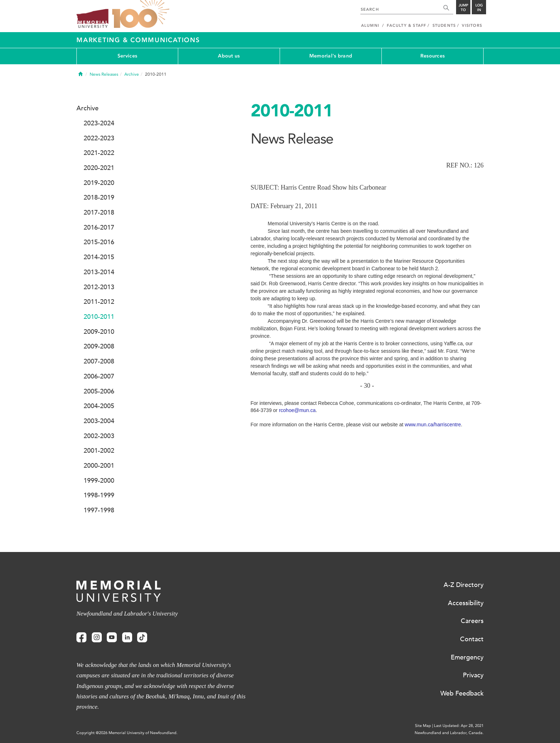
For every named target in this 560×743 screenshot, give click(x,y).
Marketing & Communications (138, 40)
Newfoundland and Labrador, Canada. (449, 733)
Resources (433, 56)
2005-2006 (99, 391)
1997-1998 (99, 510)
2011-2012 (99, 302)
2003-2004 (99, 421)
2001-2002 (99, 451)
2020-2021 (99, 168)
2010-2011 (99, 317)
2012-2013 (99, 287)
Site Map (423, 726)
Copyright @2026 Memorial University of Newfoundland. (127, 733)
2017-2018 (99, 212)
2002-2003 (99, 436)
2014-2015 (99, 257)
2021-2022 (99, 153)
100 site (141, 14)
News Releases (104, 74)
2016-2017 (99, 227)
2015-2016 (99, 242)
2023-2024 (99, 123)
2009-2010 (99, 332)
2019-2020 (99, 183)
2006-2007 (99, 376)
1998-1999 (99, 495)
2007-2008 (99, 361)
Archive (132, 74)
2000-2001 (99, 466)
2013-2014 (99, 272)
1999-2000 (99, 481)
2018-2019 (99, 197)
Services (127, 56)
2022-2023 (99, 138)
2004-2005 (99, 406)
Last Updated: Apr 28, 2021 (459, 726)
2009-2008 (99, 346)
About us (229, 56)
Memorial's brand (331, 56)
